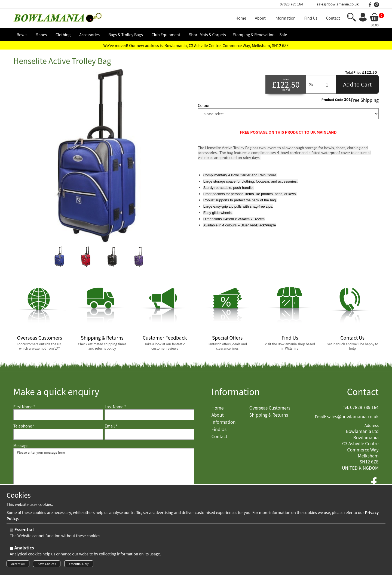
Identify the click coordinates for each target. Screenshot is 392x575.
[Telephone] (58, 434)
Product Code (332, 100)
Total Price (353, 72)
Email (111, 426)
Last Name (115, 407)
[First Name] (58, 415)
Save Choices (47, 565)
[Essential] (12, 532)
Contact (363, 391)
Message (21, 446)
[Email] (149, 434)
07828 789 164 (291, 4)
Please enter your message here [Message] (104, 475)
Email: (321, 417)
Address (372, 425)
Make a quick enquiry (56, 391)
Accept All (18, 565)
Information (236, 391)
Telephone (24, 426)
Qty (311, 84)
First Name (24, 407)
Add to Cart (357, 84)
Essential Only (79, 565)
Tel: (346, 408)
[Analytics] (12, 550)
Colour (204, 105)
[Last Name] (149, 415)
